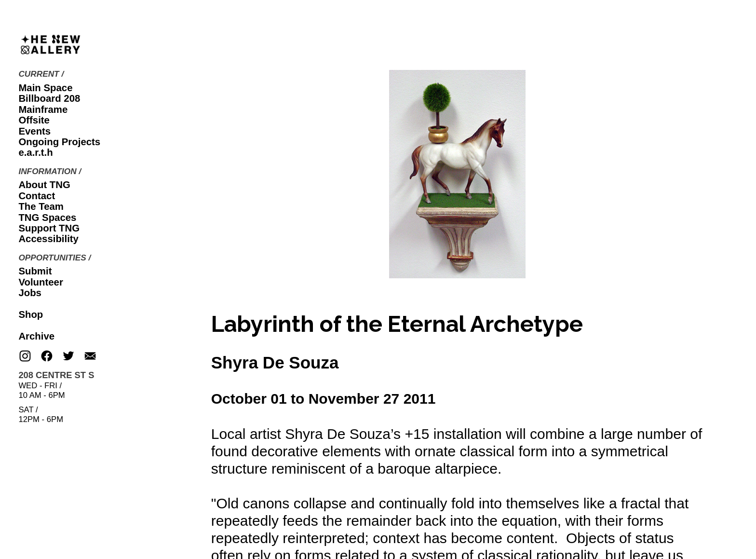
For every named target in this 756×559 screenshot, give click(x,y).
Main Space (45, 88)
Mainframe (43, 109)
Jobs (30, 293)
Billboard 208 (49, 98)
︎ (47, 356)
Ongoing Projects (59, 142)
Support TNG (49, 228)
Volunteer (40, 282)
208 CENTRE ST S (56, 375)
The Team (41, 206)
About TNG (44, 185)
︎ (90, 356)
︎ (25, 356)
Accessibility (48, 239)
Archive (36, 336)
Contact (37, 196)
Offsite (34, 120)
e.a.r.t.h (35, 152)
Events (34, 131)
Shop (31, 314)
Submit (35, 271)
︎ (68, 356)
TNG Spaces (47, 218)
